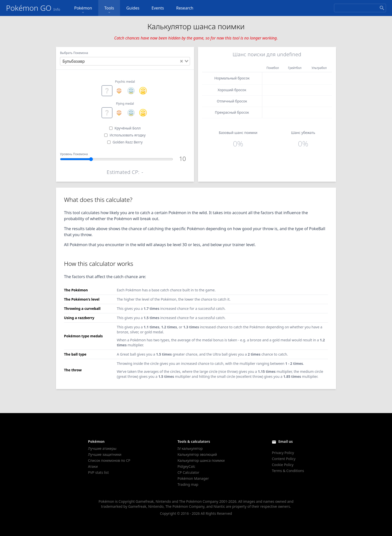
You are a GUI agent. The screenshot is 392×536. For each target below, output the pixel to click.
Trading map (188, 484)
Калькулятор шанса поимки (201, 460)
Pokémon (83, 10)
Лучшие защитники (105, 454)
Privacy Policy (283, 453)
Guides (133, 8)
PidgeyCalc (186, 466)
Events (158, 8)
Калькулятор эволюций (197, 454)
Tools (109, 10)
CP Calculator (188, 472)
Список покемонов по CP (109, 460)
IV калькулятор (190, 448)
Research (185, 8)
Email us (285, 441)
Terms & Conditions (288, 471)
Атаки (93, 466)
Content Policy (283, 459)
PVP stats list (98, 472)
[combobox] (125, 61)
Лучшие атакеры (102, 448)
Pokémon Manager (193, 478)
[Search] (360, 8)
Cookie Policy (282, 465)
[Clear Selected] (181, 61)
